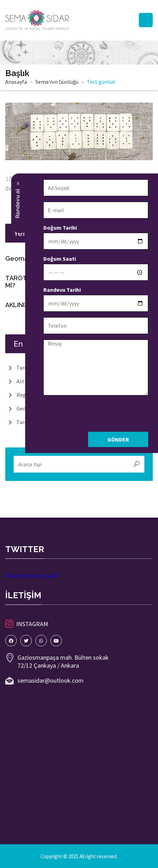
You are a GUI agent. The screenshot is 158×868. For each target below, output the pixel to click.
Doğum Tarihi (62, 228)
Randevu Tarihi (64, 290)
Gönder (120, 439)
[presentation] (99, 415)
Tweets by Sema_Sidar (32, 576)
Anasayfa (16, 82)
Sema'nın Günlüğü (57, 82)
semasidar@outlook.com (51, 680)
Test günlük (101, 82)
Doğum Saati (62, 259)
